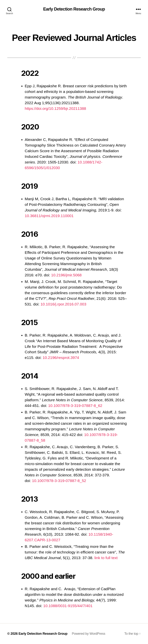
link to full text (106, 558)
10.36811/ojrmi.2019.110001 (49, 216)
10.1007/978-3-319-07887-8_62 (75, 406)
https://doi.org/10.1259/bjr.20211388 (55, 108)
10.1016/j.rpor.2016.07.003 (63, 304)
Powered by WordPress (88, 634)
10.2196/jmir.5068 (66, 275)
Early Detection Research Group (74, 9)
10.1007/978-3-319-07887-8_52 (59, 481)
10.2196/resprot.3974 (61, 358)
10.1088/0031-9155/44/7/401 (68, 606)
